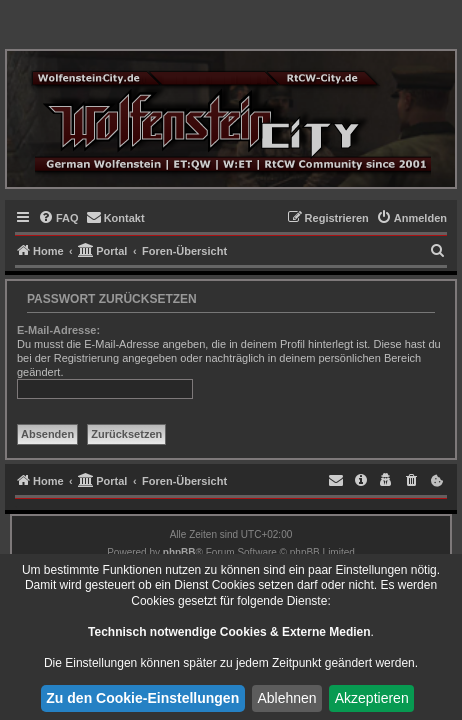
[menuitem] (58, 218)
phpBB (179, 552)
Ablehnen (286, 698)
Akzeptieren (372, 698)
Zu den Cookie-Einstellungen (142, 698)
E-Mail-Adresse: (58, 330)
